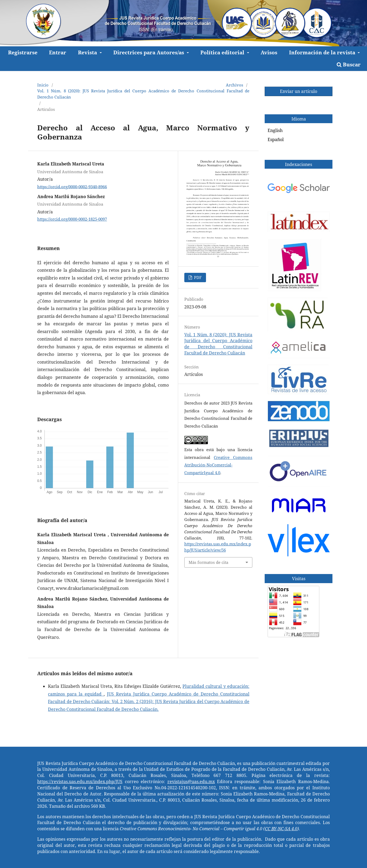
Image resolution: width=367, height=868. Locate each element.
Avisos (269, 52)
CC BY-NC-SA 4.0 (281, 829)
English (275, 130)
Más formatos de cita (208, 562)
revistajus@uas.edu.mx (191, 782)
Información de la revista (323, 52)
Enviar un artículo (299, 91)
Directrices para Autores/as (149, 52)
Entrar (58, 52)
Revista (88, 52)
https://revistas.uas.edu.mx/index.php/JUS (80, 782)
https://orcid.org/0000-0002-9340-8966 (72, 186)
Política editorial (223, 52)
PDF (197, 277)
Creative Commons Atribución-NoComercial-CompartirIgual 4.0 (218, 465)
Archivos (235, 85)
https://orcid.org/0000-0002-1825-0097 (72, 219)
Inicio (43, 85)
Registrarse (23, 52)
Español (276, 139)
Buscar (349, 64)
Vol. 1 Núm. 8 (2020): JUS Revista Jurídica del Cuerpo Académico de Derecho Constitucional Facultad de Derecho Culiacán (143, 94)
